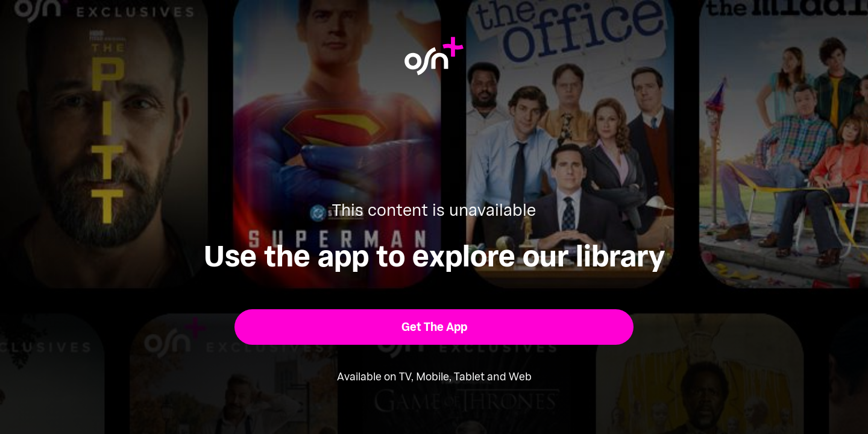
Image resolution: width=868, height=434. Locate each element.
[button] (434, 327)
